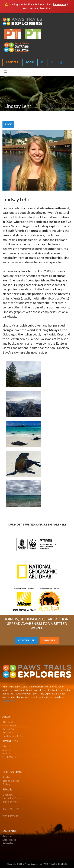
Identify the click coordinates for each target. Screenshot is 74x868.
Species (7, 750)
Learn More (9, 701)
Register (7, 836)
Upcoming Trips (11, 798)
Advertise (8, 843)
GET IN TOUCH (11, 816)
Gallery (6, 784)
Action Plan (9, 729)
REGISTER (12, 62)
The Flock (8, 732)
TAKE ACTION (11, 809)
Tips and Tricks (11, 781)
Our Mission (9, 725)
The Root (8, 722)
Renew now (60, 4)
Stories (6, 777)
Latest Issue (9, 840)
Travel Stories (10, 802)
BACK (8, 124)
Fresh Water (9, 757)
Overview (8, 795)
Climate (7, 746)
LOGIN (30, 62)
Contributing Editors (14, 736)
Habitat (7, 753)
